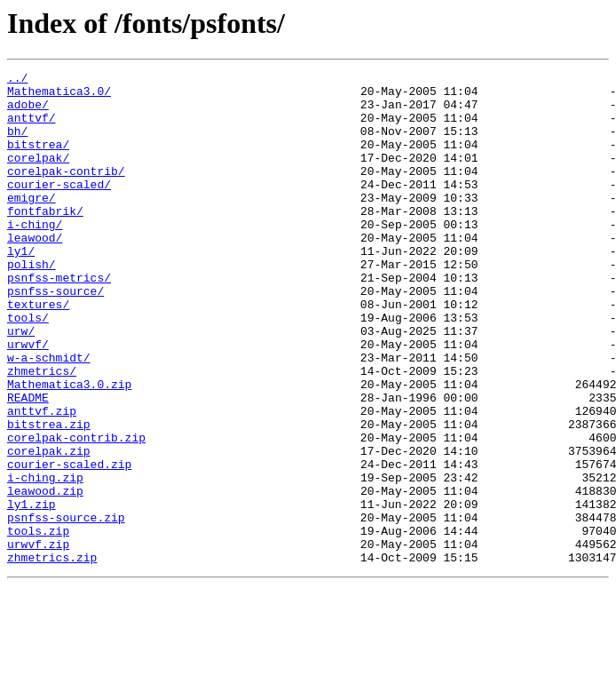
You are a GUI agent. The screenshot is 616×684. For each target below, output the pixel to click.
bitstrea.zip (49, 496)
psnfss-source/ (55, 336)
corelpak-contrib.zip (76, 512)
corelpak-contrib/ (66, 192)
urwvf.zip (38, 640)
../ (17, 80)
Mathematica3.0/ (59, 96)
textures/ (38, 352)
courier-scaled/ (59, 208)
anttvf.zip (42, 480)
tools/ (28, 368)
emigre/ (32, 224)
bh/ (17, 144)
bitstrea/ (38, 160)
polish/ (32, 304)
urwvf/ (28, 400)
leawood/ (35, 272)
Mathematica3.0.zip (69, 448)
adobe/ (28, 112)
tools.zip (38, 624)
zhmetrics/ (42, 432)
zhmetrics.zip (52, 656)
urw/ (21, 384)
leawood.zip (45, 576)
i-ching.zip (45, 560)
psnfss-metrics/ (59, 320)
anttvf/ (32, 128)
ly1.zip (32, 592)
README (28, 464)
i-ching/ (35, 256)
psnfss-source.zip (66, 608)
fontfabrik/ (45, 240)
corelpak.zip (49, 528)
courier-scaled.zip (69, 544)
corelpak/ (38, 176)
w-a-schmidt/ (49, 416)
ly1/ (21, 288)
